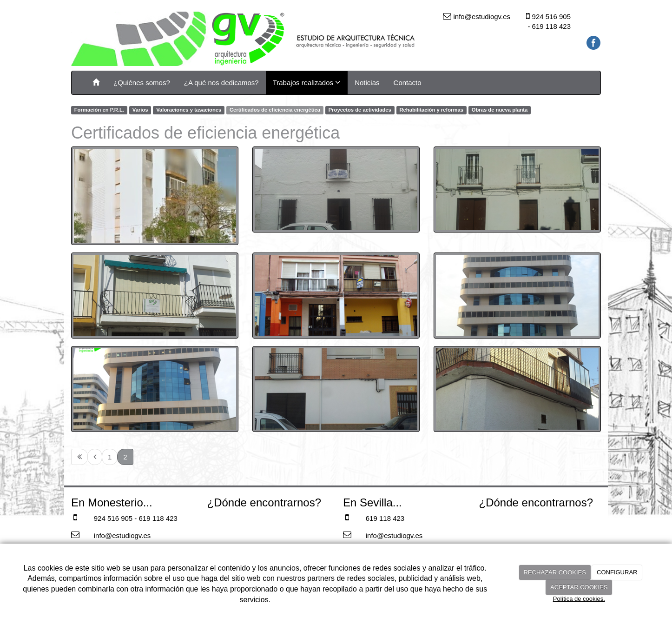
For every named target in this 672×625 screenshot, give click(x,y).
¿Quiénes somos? (142, 83)
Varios (140, 110)
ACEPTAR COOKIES (579, 587)
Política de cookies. (579, 599)
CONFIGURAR (617, 572)
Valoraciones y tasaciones (189, 110)
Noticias (367, 83)
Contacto (408, 83)
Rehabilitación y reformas (431, 110)
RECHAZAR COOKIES (555, 572)
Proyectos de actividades (360, 110)
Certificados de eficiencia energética (275, 110)
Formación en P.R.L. (99, 110)
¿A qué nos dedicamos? (221, 83)
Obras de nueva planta (500, 110)
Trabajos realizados (307, 82)
